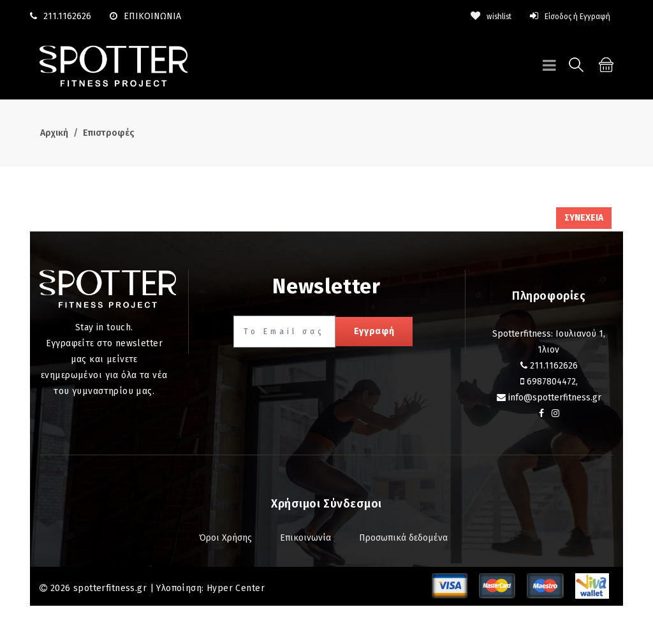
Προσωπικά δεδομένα (403, 538)
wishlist (474, 16)
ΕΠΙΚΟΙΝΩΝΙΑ (145, 16)
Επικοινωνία (305, 538)
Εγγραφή (374, 331)
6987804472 (551, 382)
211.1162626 (67, 16)
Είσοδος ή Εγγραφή (563, 16)
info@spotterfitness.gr (555, 398)
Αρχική (54, 133)
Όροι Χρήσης (225, 538)
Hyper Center (236, 588)
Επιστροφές (109, 133)
